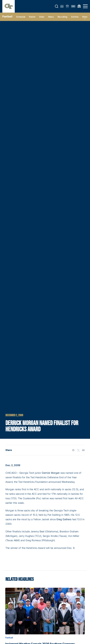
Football (7, 16)
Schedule (21, 17)
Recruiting (62, 17)
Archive (75, 17)
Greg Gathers (64, 519)
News (51, 17)
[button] (57, 6)
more (85, 17)
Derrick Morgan (51, 473)
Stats (42, 17)
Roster (32, 17)
